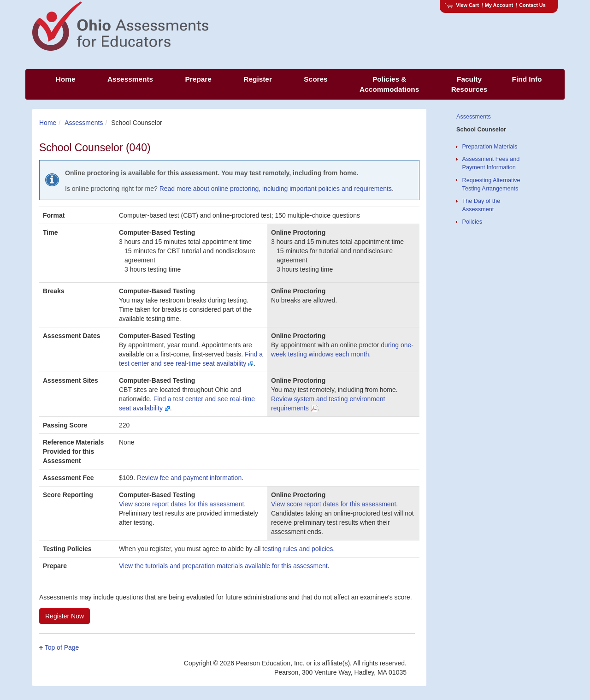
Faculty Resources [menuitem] (469, 84)
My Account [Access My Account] (499, 5)
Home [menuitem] (66, 79)
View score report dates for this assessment (181, 504)
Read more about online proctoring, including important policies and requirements (276, 189)
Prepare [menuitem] (198, 79)
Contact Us (532, 5)
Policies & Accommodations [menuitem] (389, 84)
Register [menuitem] (258, 79)
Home (48, 123)
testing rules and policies (298, 549)
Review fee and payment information (189, 478)
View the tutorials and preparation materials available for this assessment (223, 566)
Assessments (84, 123)
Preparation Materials (490, 147)
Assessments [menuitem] (130, 79)
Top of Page (62, 647)
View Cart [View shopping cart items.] (462, 5)
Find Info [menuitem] (527, 79)
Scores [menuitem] (316, 79)
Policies (472, 222)
